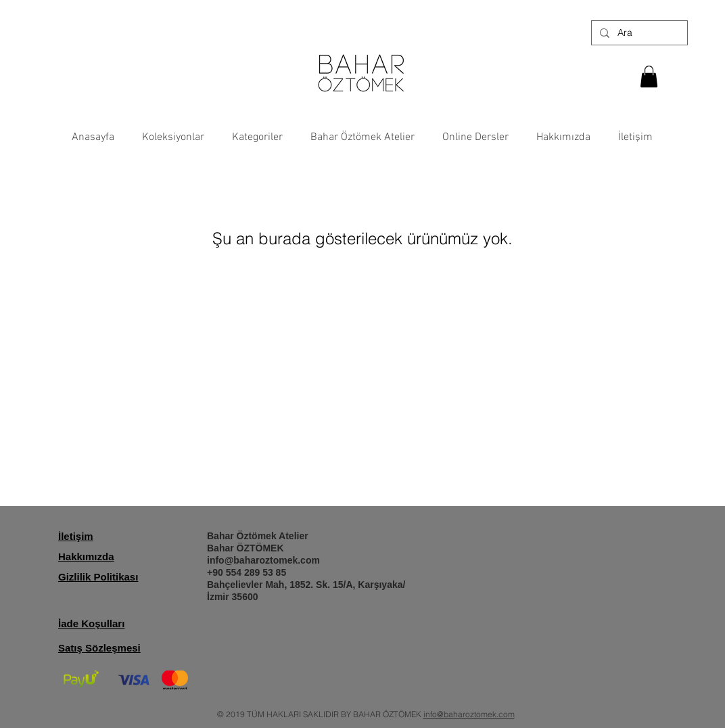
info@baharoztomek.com (263, 560)
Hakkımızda (86, 556)
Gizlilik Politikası (98, 577)
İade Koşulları (91, 623)
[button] (649, 76)
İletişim (76, 536)
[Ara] (638, 33)
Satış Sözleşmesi (99, 648)
